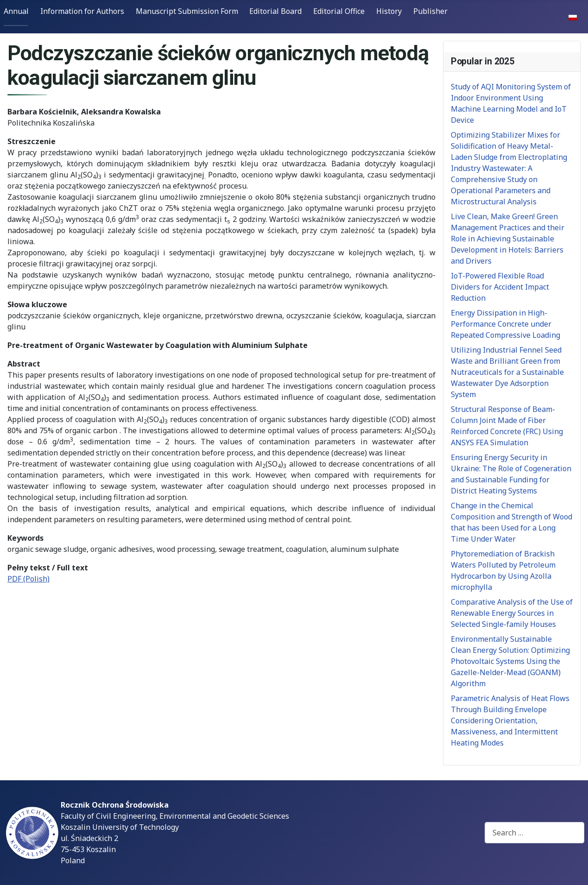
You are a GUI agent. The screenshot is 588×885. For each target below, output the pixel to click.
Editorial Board (275, 11)
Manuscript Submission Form (187, 11)
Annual (16, 11)
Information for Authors (82, 11)
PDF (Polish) (28, 579)
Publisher (430, 11)
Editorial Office (339, 11)
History (389, 11)
